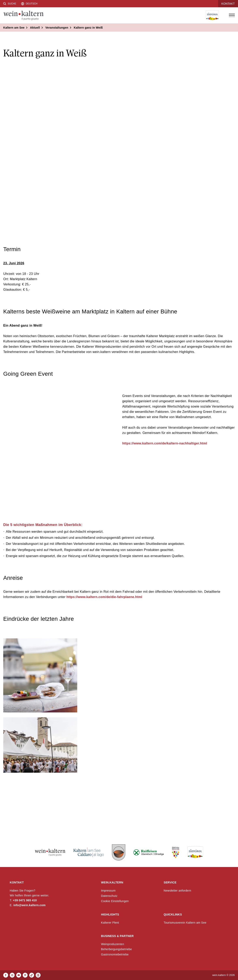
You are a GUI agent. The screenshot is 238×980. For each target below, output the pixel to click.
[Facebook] (6, 975)
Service (170, 882)
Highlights (110, 914)
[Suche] (10, 4)
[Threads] (38, 975)
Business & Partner (117, 936)
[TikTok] (32, 975)
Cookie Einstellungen (115, 901)
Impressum (108, 891)
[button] (40, 675)
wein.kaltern (112, 882)
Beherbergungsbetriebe (116, 949)
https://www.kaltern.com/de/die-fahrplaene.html (104, 597)
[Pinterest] (25, 975)
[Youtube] (19, 975)
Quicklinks (173, 914)
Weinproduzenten (113, 944)
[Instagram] (12, 975)
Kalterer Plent (110, 923)
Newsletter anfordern (177, 891)
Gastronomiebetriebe (115, 954)
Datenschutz (109, 896)
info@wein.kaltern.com (29, 905)
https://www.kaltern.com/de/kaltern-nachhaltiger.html (165, 443)
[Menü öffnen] (232, 15)
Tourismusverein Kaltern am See (185, 923)
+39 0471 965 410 (25, 900)
